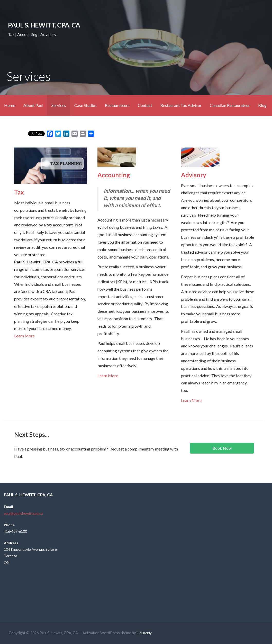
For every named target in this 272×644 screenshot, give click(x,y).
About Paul (33, 105)
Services (59, 105)
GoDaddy (144, 633)
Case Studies (85, 105)
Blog (262, 105)
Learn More (24, 336)
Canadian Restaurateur (230, 105)
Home (10, 105)
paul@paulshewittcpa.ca (23, 513)
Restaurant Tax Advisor (181, 105)
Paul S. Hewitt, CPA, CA (44, 25)
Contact (145, 105)
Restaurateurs (117, 105)
